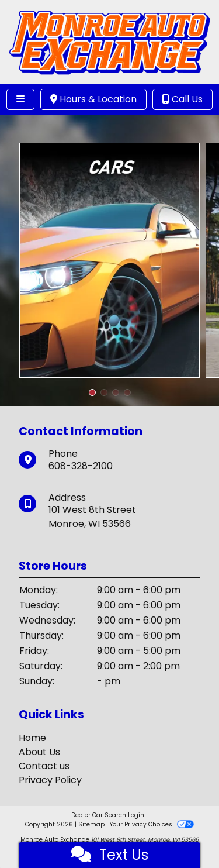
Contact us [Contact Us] (44, 766)
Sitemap (91, 824)
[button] (92, 392)
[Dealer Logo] (109, 41)
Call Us (182, 99)
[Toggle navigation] (20, 99)
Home (32, 738)
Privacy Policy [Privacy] (50, 780)
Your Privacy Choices (152, 824)
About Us (39, 752)
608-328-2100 (81, 466)
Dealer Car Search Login (108, 815)
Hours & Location (93, 99)
